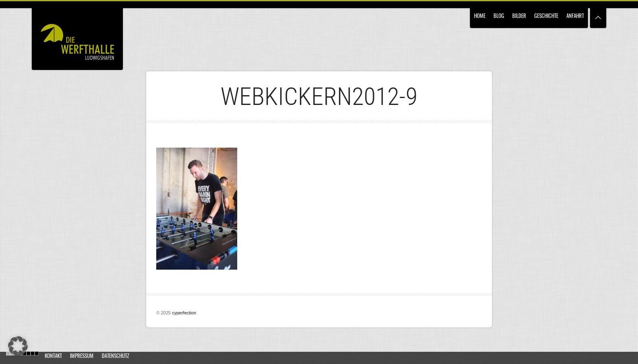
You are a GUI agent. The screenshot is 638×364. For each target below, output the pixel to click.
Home (480, 16)
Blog (499, 16)
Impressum (82, 356)
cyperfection (184, 313)
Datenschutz (115, 356)
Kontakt (53, 356)
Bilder (519, 16)
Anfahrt (575, 16)
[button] (18, 346)
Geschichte (546, 16)
